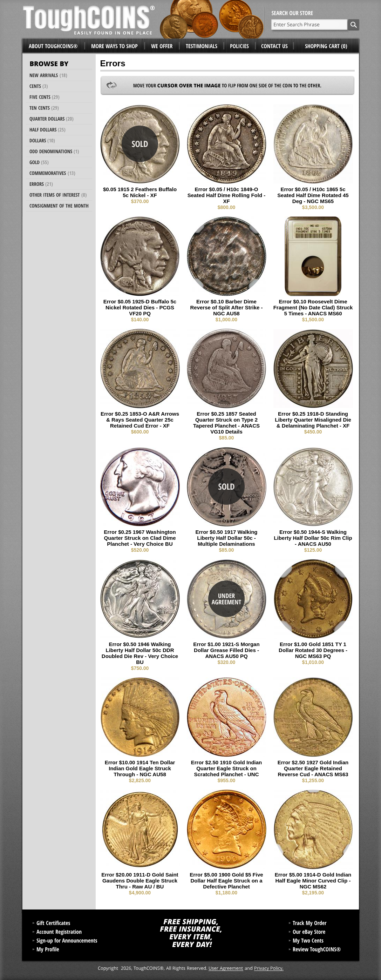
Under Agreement (226, 599)
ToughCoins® (143, 19)
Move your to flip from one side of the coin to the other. (227, 86)
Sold (140, 144)
